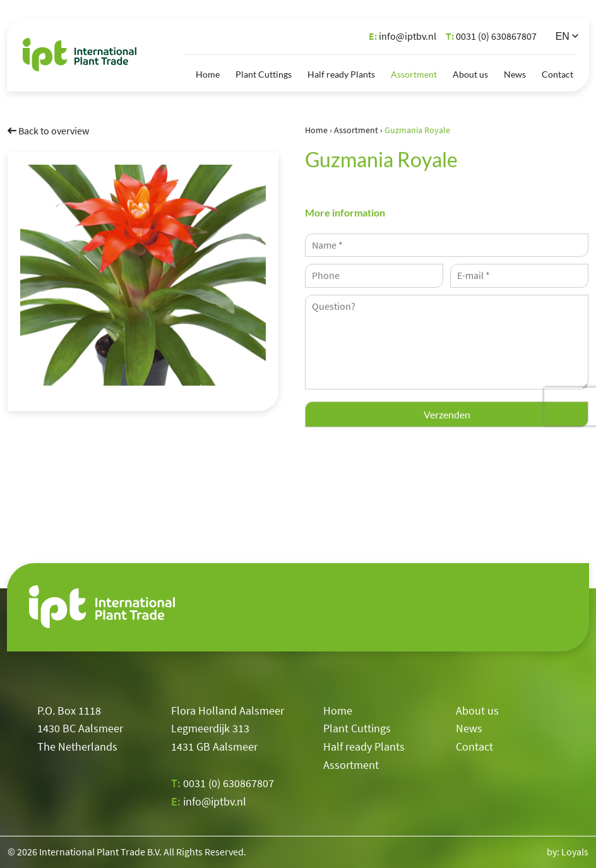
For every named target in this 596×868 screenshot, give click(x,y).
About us (470, 74)
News (515, 74)
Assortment (414, 74)
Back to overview (48, 130)
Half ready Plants (341, 74)
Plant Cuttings (264, 74)
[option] (143, 275)
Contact (557, 74)
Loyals (575, 852)
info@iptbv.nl (402, 36)
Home (208, 74)
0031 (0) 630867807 (491, 36)
